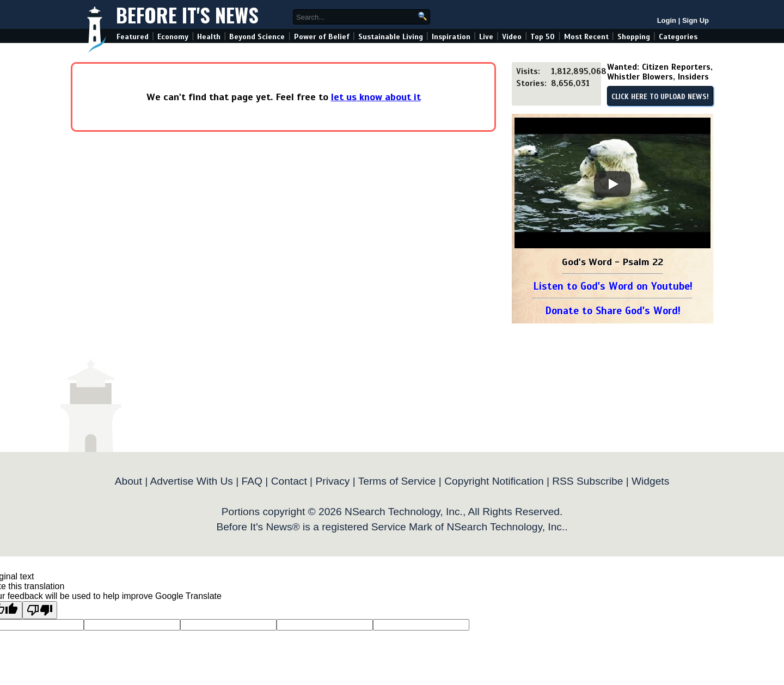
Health (209, 37)
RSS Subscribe (587, 481)
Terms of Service (397, 481)
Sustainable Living (391, 37)
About (128, 481)
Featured (133, 37)
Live (486, 37)
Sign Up (696, 20)
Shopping (634, 37)
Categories (678, 37)
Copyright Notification (494, 481)
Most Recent (586, 37)
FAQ (252, 481)
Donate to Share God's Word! (613, 311)
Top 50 (543, 37)
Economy (173, 37)
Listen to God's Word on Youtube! (613, 286)
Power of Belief (322, 37)
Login (667, 20)
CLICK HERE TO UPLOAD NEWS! (660, 97)
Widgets (650, 481)
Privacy (332, 481)
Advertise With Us (191, 481)
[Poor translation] (40, 610)
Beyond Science (257, 37)
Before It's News (187, 14)
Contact (289, 481)
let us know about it (376, 97)
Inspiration (451, 37)
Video (512, 37)
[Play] (612, 184)
